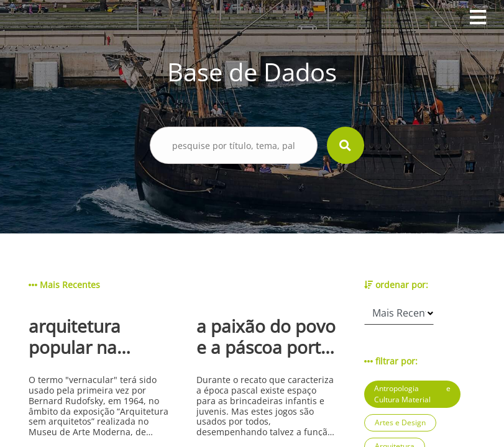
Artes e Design (400, 422)
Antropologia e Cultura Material (412, 394)
